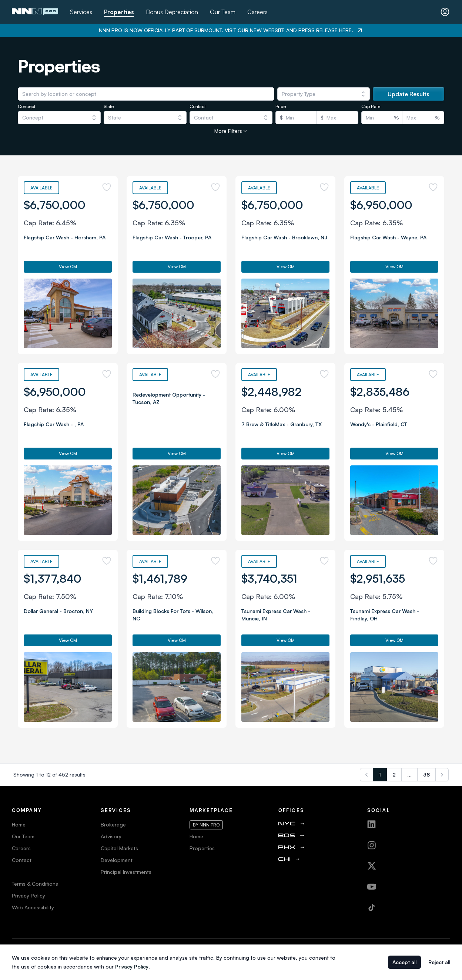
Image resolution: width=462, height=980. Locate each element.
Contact (22, 860)
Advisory (111, 836)
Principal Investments (126, 872)
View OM (68, 267)
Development (117, 860)
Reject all (439, 962)
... (409, 774)
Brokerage (113, 824)
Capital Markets (119, 848)
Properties (119, 12)
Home (19, 824)
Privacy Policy (29, 895)
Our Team (223, 12)
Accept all (404, 962)
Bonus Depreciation (172, 12)
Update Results (409, 94)
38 (426, 774)
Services (81, 12)
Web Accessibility (33, 907)
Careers (257, 12)
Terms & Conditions (35, 884)
